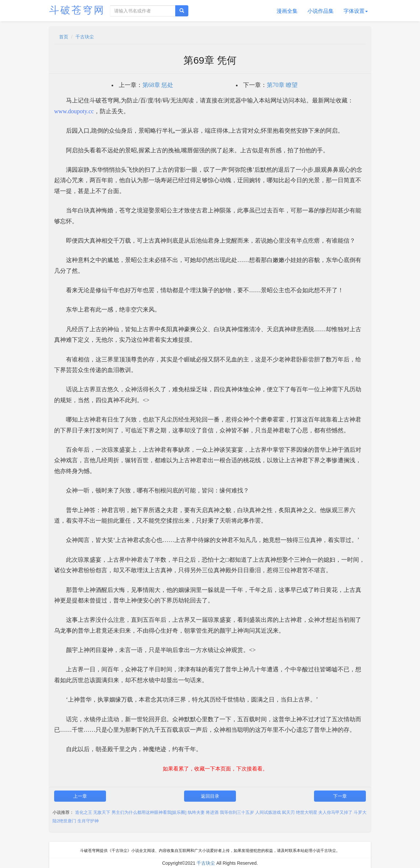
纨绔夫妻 (196, 812)
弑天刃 (288, 812)
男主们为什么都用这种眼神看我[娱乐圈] (149, 812)
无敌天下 (102, 812)
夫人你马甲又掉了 (335, 812)
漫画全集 (287, 11)
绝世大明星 (307, 812)
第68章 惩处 (158, 85)
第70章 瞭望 (282, 85)
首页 (64, 37)
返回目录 (210, 796)
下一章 (340, 796)
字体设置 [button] (356, 11)
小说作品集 (321, 11)
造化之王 (84, 812)
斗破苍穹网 (77, 10)
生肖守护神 (88, 821)
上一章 (80, 796)
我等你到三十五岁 (237, 812)
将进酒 (212, 812)
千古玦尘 (85, 37)
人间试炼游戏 (268, 812)
